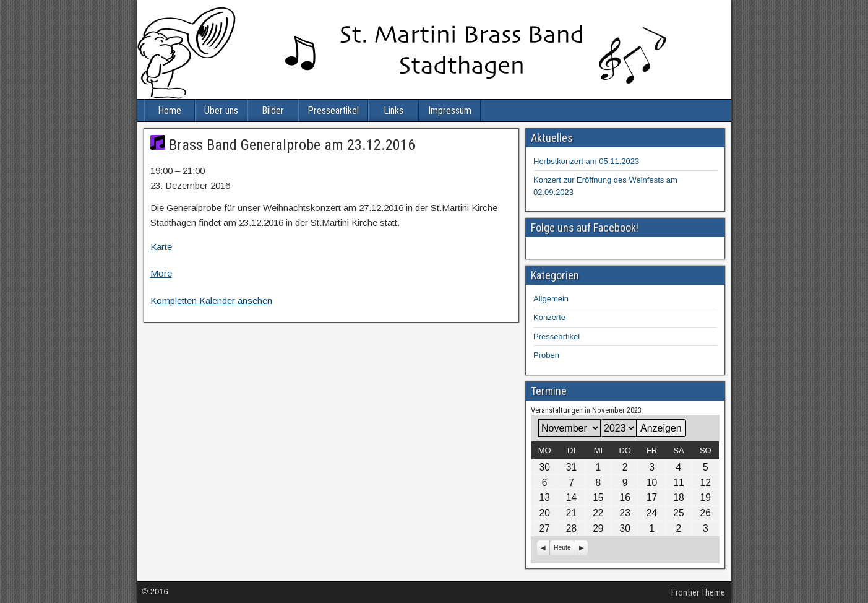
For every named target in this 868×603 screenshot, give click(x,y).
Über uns (221, 111)
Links (393, 111)
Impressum (450, 111)
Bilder (273, 111)
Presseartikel (333, 111)
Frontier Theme (698, 592)
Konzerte (549, 317)
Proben (546, 355)
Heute (562, 548)
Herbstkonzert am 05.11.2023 (586, 161)
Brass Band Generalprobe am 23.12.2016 (283, 145)
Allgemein (551, 299)
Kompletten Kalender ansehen (211, 301)
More (161, 273)
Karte (161, 247)
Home (170, 111)
